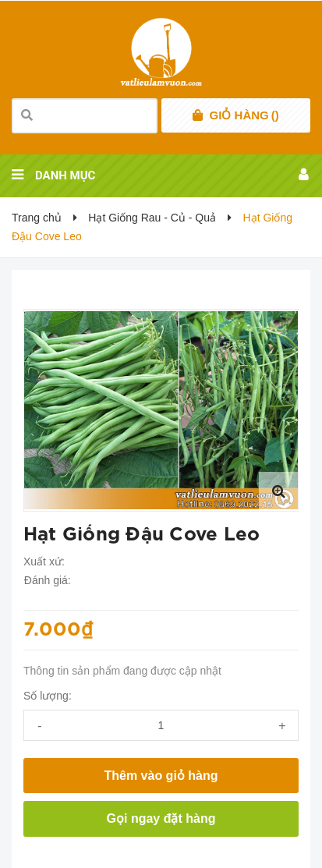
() (244, 115)
